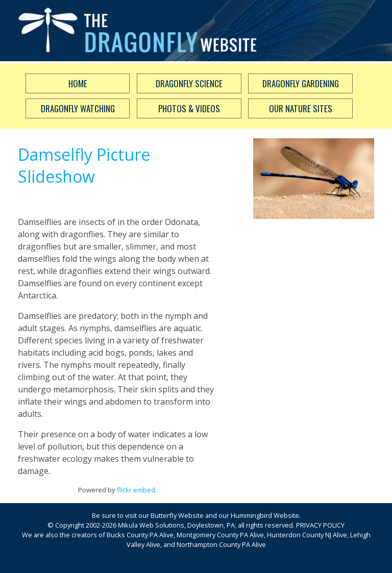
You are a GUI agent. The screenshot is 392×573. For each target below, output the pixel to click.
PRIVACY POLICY (320, 525)
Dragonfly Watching (78, 108)
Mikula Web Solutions (151, 525)
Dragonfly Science (189, 83)
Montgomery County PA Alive (220, 535)
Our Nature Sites (301, 108)
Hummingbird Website (265, 515)
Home (78, 83)
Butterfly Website (177, 515)
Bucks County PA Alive (140, 535)
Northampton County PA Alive (221, 544)
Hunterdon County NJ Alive (307, 535)
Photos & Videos (189, 108)
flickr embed (136, 490)
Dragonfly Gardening (301, 83)
